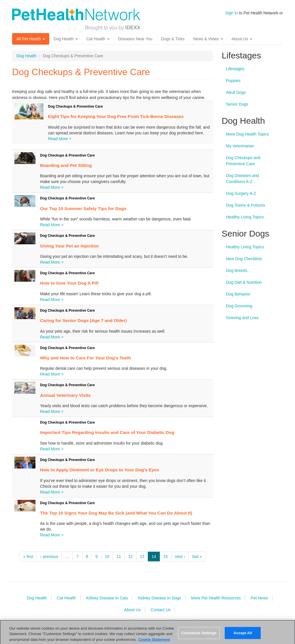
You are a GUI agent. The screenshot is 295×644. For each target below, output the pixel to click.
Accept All (243, 636)
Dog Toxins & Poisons (246, 205)
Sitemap (187, 622)
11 (119, 557)
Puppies (233, 81)
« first (28, 557)
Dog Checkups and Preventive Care (243, 161)
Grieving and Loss (242, 318)
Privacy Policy (112, 622)
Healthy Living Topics (245, 217)
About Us (242, 39)
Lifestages (235, 69)
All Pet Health (31, 39)
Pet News (259, 598)
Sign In (232, 13)
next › (180, 557)
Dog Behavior (238, 294)
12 (131, 557)
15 (166, 557)
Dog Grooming (239, 306)
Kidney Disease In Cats (107, 598)
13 (142, 557)
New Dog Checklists (244, 259)
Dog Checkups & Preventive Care (75, 106)
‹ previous (49, 557)
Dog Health (66, 39)
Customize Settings (199, 636)
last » (197, 557)
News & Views (208, 39)
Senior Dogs (237, 104)
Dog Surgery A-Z (241, 193)
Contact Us (161, 610)
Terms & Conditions (153, 622)
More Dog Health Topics (248, 134)
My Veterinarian (240, 146)
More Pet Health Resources (216, 598)
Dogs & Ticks (173, 39)
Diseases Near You (135, 39)
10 (107, 557)
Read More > (60, 139)
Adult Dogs (236, 92)
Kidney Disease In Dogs (159, 598)
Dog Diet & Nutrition (244, 282)
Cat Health (98, 39)
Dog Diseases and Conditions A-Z (243, 179)
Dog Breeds (237, 270)
